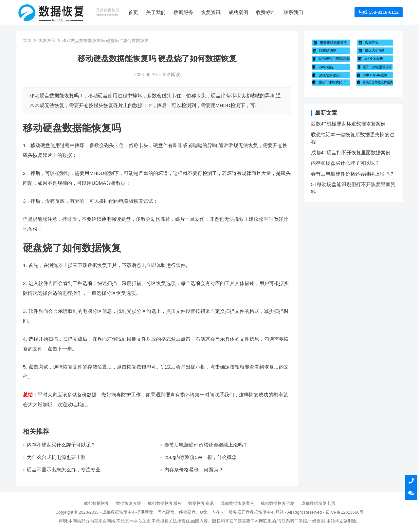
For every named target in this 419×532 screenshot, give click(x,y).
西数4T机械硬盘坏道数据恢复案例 (348, 124)
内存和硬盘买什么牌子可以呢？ (61, 445)
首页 (133, 12)
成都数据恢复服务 (165, 503)
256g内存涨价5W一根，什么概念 (200, 457)
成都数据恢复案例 (237, 503)
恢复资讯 (211, 12)
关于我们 (156, 12)
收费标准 (266, 12)
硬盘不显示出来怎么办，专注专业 (64, 470)
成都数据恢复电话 (318, 503)
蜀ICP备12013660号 (345, 512)
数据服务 (183, 12)
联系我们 (293, 12)
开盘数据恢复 (254, 512)
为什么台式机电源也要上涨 (56, 457)
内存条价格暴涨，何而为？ (194, 470)
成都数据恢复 (97, 503)
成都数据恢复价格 (278, 503)
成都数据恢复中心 (119, 512)
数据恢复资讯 (201, 503)
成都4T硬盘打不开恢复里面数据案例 (351, 152)
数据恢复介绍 (129, 503)
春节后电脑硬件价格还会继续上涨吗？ (206, 445)
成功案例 (238, 12)
